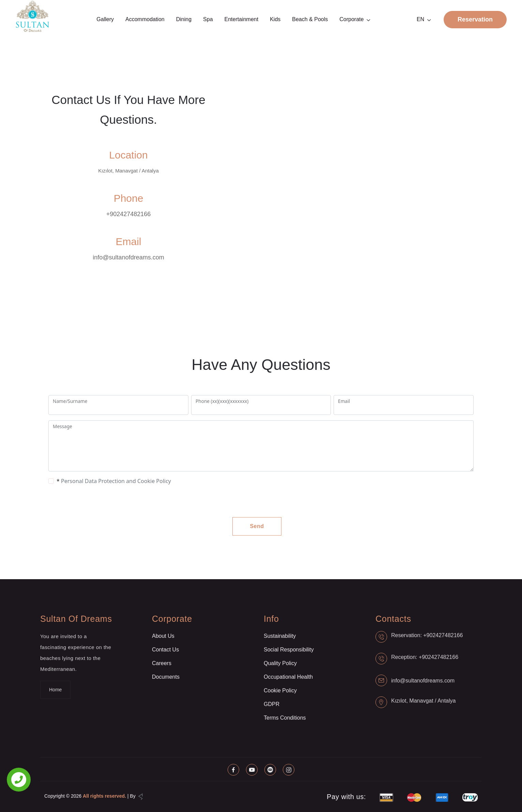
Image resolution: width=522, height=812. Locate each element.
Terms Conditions (285, 718)
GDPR (272, 704)
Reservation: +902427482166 (427, 635)
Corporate (351, 19)
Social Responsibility (289, 650)
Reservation (475, 19)
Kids (275, 19)
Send (257, 526)
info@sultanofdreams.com (128, 257)
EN (420, 19)
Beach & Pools (310, 19)
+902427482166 (129, 214)
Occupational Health (288, 677)
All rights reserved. (104, 796)
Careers (162, 663)
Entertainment (242, 19)
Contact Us (165, 650)
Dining (184, 19)
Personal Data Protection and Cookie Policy (116, 481)
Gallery (105, 19)
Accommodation (145, 19)
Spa (208, 19)
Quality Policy (280, 663)
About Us (163, 636)
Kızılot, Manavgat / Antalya (423, 701)
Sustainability (280, 636)
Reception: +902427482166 (425, 657)
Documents (166, 677)
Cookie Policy (280, 690)
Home (55, 690)
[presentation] (103, 501)
